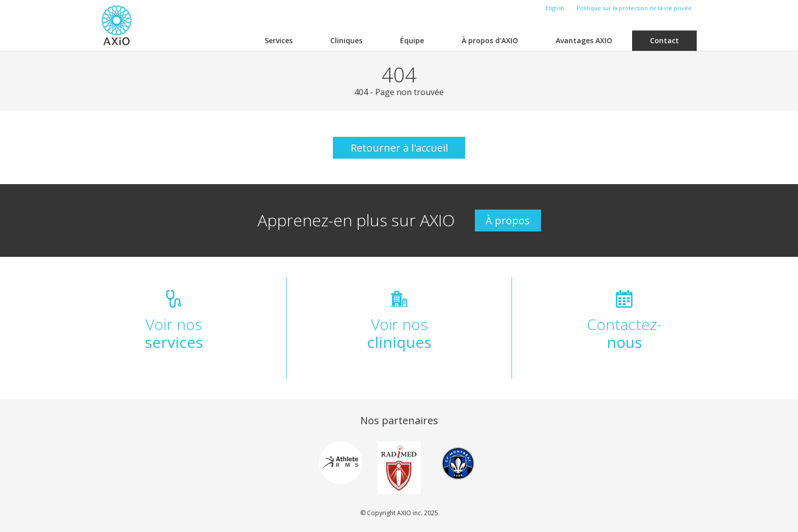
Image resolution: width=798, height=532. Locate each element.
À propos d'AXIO (490, 40)
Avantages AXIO (584, 40)
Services (279, 40)
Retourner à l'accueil (399, 148)
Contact (664, 40)
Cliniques (346, 40)
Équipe (412, 40)
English (555, 8)
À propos (508, 220)
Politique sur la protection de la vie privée (634, 8)
